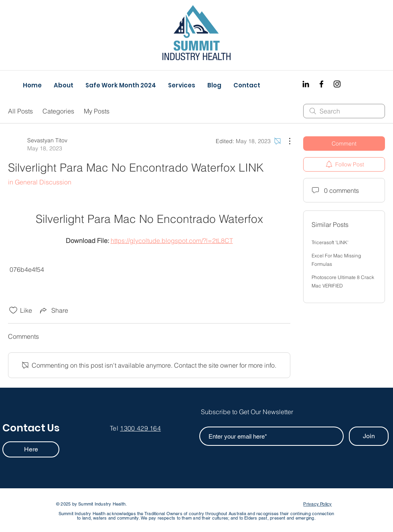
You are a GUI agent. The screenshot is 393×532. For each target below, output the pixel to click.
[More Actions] (286, 141)
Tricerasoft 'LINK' (330, 242)
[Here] (31, 449)
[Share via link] (53, 310)
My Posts (97, 111)
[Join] (369, 436)
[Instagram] (337, 84)
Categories (58, 111)
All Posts (20, 111)
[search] (344, 111)
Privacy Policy (317, 504)
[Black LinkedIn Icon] (306, 84)
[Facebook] (321, 84)
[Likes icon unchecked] (13, 310)
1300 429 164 (140, 428)
